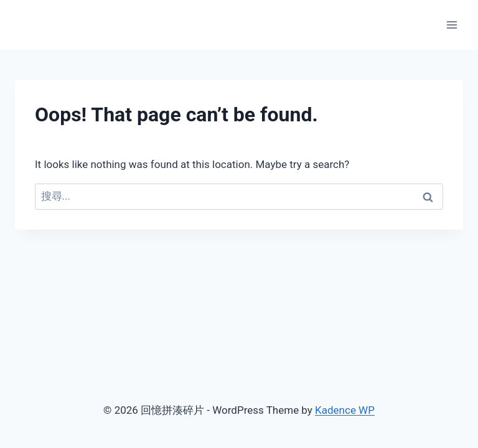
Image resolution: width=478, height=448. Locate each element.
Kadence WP (345, 410)
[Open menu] (452, 25)
